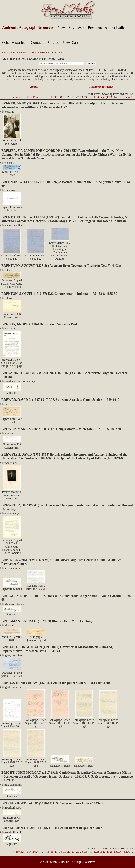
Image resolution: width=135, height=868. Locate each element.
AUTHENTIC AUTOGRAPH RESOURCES (36, 52)
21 (73, 97)
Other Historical (14, 43)
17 (56, 97)
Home (5, 52)
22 (77, 97)
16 (52, 97)
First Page (33, 97)
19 (65, 97)
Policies (53, 43)
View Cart (70, 43)
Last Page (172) (103, 97)
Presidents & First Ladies (107, 28)
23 (82, 97)
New (61, 28)
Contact (37, 43)
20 (69, 97)
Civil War (76, 28)
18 (60, 97)
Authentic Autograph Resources (28, 28)
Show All (129, 97)
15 (48, 97)
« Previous (18, 97)
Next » (118, 97)
